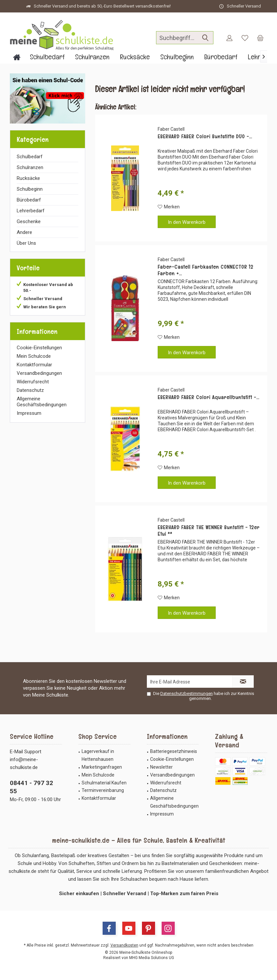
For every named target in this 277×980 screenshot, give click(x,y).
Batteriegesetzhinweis (174, 751)
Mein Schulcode (34, 356)
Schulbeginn (30, 189)
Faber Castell (171, 129)
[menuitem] (260, 38)
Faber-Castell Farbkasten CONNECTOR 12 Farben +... (206, 270)
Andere (24, 232)
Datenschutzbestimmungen (187, 693)
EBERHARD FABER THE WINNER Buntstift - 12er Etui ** (209, 531)
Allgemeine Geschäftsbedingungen (42, 402)
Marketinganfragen (102, 767)
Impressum (29, 413)
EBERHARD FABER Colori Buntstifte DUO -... (205, 137)
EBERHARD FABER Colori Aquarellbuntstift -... (208, 397)
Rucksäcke (28, 178)
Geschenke (29, 221)
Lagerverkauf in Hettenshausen (98, 755)
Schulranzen (30, 167)
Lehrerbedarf (31, 211)
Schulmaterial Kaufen (104, 783)
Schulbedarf (30, 157)
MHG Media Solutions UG (152, 958)
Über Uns (26, 243)
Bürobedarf (29, 200)
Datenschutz (30, 390)
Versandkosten (124, 945)
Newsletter (161, 767)
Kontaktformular (34, 365)
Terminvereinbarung (103, 790)
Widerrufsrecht (33, 382)
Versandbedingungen (39, 373)
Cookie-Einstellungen (39, 348)
